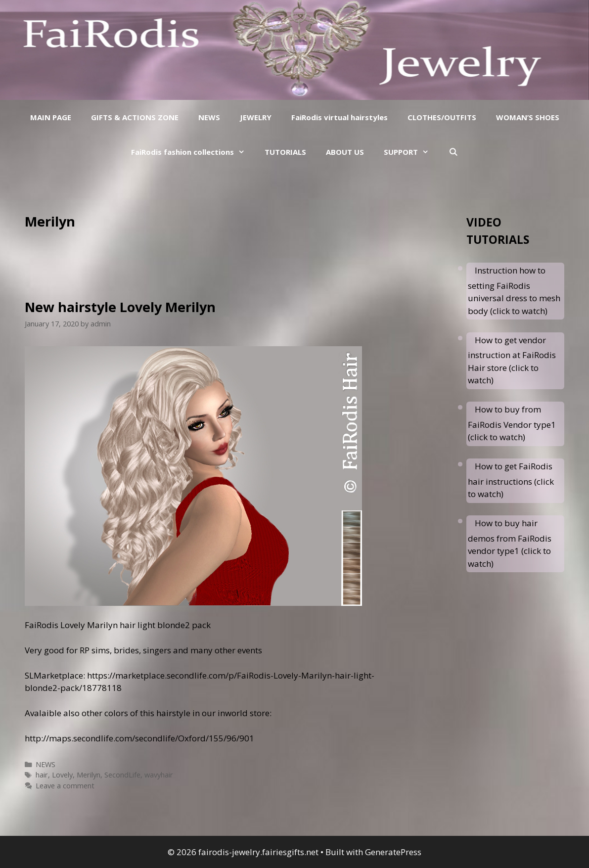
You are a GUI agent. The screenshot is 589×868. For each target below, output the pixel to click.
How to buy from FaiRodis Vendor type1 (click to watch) (512, 423)
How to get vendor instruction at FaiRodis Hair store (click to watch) (512, 360)
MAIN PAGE (51, 117)
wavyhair (159, 775)
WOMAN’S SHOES (528, 117)
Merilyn (89, 775)
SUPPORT (411, 152)
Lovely (62, 775)
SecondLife (122, 775)
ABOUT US (345, 152)
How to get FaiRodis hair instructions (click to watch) (511, 480)
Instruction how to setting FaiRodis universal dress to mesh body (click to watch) (514, 291)
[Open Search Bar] (453, 152)
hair (42, 775)
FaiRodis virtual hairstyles (340, 117)
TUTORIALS (285, 152)
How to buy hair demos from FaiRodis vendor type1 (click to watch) (510, 543)
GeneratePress (393, 852)
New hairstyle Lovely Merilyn (120, 307)
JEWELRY (256, 117)
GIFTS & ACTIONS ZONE (135, 117)
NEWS (209, 117)
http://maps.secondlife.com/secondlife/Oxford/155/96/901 (139, 738)
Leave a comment (65, 786)
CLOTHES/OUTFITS (442, 117)
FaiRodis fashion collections (193, 152)
